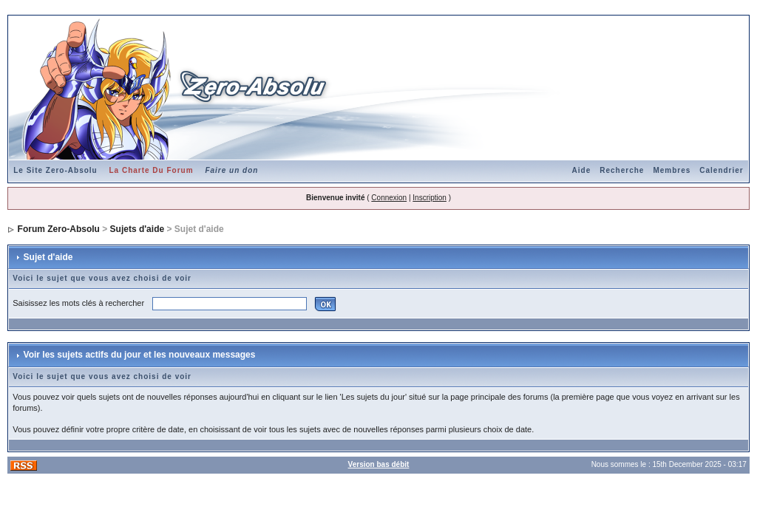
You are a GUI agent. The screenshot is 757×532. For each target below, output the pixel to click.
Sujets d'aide (138, 229)
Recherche (622, 170)
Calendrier (721, 170)
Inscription (430, 198)
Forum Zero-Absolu (59, 229)
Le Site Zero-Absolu (55, 170)
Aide (582, 170)
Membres (672, 170)
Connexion (389, 198)
